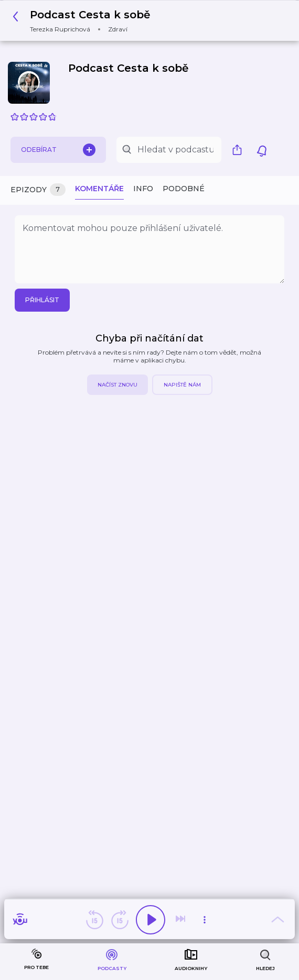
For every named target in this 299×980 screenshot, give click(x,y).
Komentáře (99, 189)
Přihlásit (42, 300)
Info (143, 189)
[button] (84, 21)
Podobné (184, 189)
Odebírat (58, 150)
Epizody (38, 190)
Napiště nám (182, 385)
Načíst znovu (118, 385)
